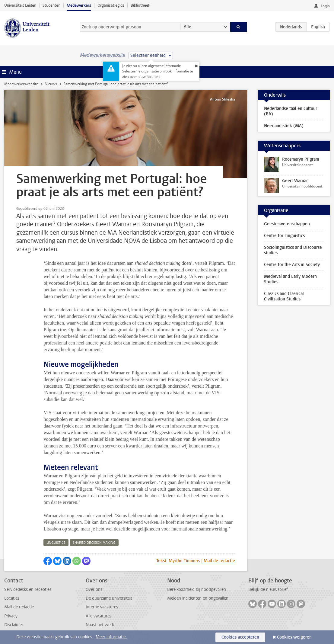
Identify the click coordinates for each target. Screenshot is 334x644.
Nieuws (51, 84)
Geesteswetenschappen (287, 224)
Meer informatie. (111, 637)
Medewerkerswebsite (21, 84)
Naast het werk (100, 625)
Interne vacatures (102, 607)
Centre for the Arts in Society (292, 265)
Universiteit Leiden (20, 5)
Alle (188, 27)
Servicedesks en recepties (28, 590)
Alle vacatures (99, 616)
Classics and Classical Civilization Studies (284, 296)
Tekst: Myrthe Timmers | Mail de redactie (196, 561)
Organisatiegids (111, 5)
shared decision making (94, 543)
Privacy (11, 616)
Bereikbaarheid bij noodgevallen (197, 590)
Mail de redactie (19, 607)
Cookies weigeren (294, 637)
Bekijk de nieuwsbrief (268, 590)
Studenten (51, 5)
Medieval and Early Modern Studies (290, 279)
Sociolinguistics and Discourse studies (293, 250)
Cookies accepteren (240, 637)
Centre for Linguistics (284, 236)
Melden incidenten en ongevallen (198, 598)
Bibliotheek (140, 5)
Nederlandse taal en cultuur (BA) (291, 111)
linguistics (56, 543)
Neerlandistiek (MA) (284, 126)
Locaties (12, 598)
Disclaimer (14, 625)
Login (325, 6)
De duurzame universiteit (109, 598)
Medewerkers (79, 5)
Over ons (94, 590)
